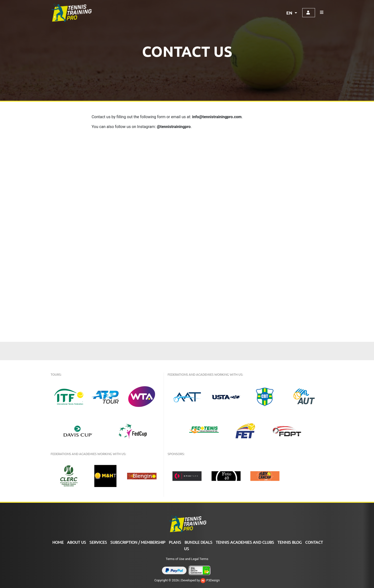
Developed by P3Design (200, 580)
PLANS (175, 542)
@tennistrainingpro (174, 127)
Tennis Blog (290, 542)
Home (58, 542)
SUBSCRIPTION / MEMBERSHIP (138, 542)
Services (98, 542)
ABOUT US (77, 542)
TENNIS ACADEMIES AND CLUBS (245, 542)
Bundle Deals (198, 542)
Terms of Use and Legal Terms (187, 559)
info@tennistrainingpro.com (217, 117)
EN (290, 13)
